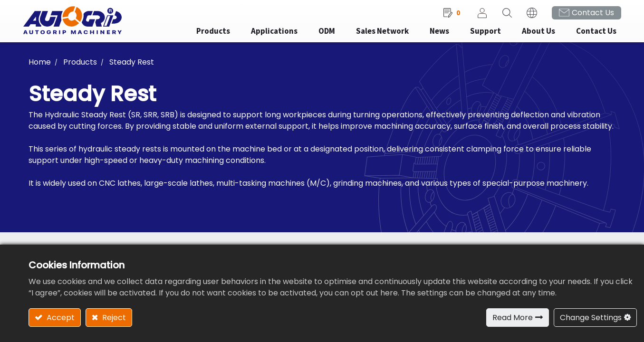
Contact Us (587, 14)
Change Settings (591, 318)
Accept (60, 318)
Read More (513, 318)
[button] (501, 15)
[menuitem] (269, 34)
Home (40, 64)
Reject (113, 318)
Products (80, 64)
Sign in (477, 15)
